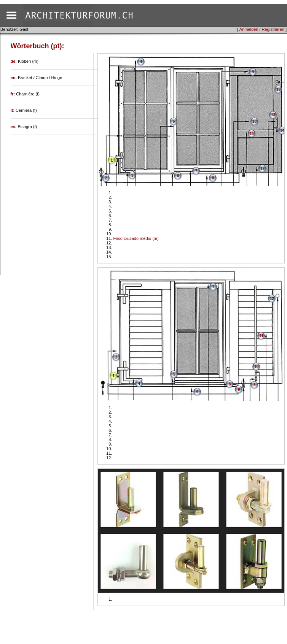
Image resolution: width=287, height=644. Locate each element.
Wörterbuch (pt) (36, 46)
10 (254, 121)
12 (262, 169)
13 (273, 115)
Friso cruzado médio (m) (136, 238)
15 (278, 90)
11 (252, 134)
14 (282, 131)
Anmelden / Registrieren (262, 29)
